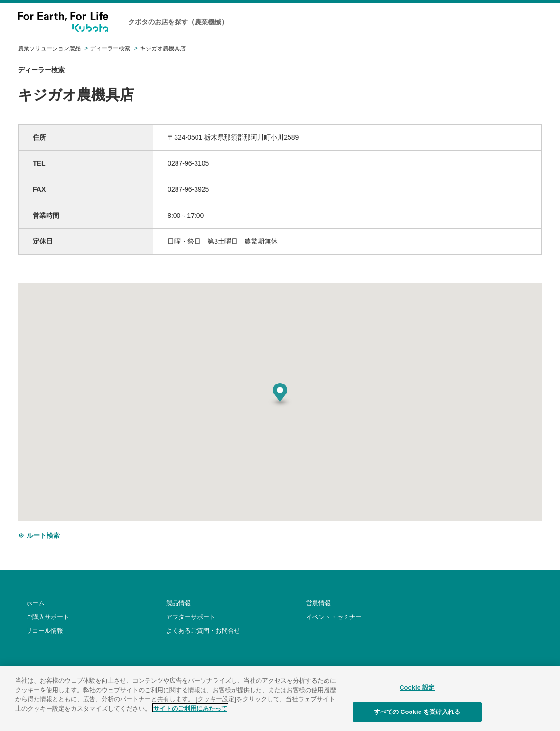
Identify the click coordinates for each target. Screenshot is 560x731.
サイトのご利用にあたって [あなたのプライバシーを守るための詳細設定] (190, 715)
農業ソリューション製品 (49, 48)
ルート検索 (39, 535)
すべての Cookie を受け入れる (417, 718)
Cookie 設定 (417, 694)
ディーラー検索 (110, 48)
